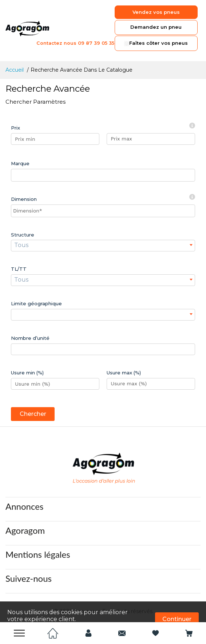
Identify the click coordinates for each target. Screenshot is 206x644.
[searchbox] (15, 175)
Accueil (15, 70)
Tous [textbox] (21, 245)
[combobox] (103, 175)
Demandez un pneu (156, 27)
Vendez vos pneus (155, 12)
